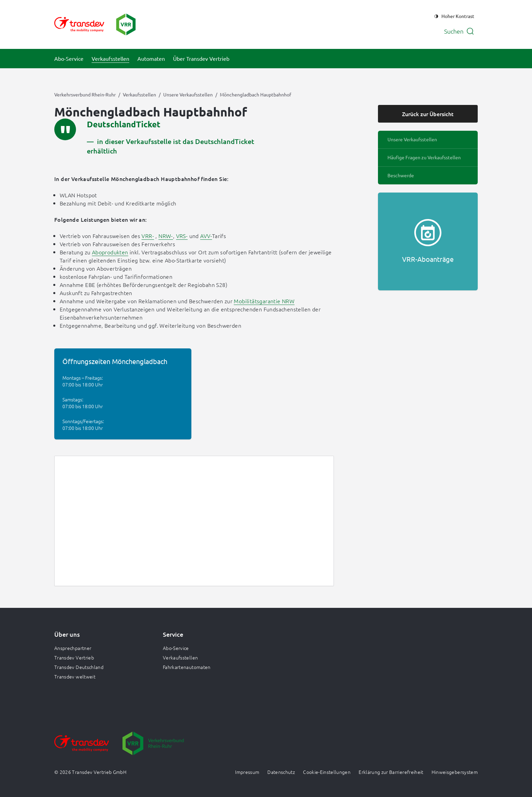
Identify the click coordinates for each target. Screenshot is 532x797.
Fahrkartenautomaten (187, 667)
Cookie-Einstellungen (327, 772)
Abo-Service (176, 648)
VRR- (148, 236)
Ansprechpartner (73, 648)
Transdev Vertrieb (74, 657)
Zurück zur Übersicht (428, 114)
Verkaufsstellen (139, 94)
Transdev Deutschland (79, 667)
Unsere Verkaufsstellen (188, 94)
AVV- (206, 236)
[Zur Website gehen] (82, 748)
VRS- (182, 236)
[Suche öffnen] (459, 31)
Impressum (247, 772)
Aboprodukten (110, 252)
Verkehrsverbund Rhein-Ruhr (85, 94)
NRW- (166, 236)
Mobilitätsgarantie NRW (264, 301)
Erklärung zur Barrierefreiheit (391, 772)
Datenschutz (281, 772)
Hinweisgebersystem (455, 772)
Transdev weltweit (75, 676)
